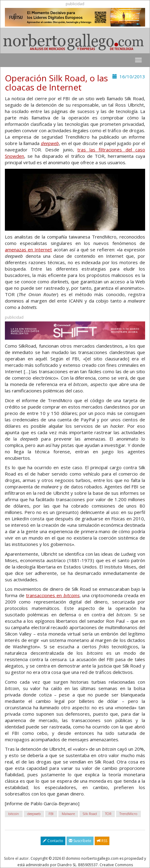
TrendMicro (128, 814)
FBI (51, 814)
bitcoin (14, 814)
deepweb (34, 814)
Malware (68, 814)
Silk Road (90, 814)
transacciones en (53, 595)
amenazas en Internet (28, 250)
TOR (108, 814)
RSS (102, 841)
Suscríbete (80, 841)
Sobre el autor (16, 858)
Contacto (53, 841)
